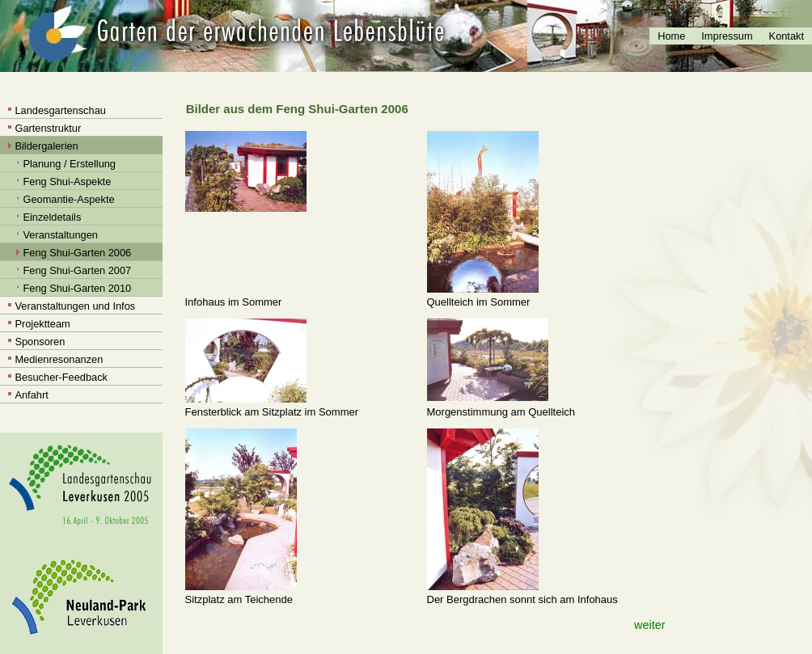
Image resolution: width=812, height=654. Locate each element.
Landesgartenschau (60, 110)
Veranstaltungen (60, 235)
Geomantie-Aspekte (68, 199)
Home (671, 36)
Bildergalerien (46, 146)
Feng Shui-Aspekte (67, 181)
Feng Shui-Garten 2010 (77, 288)
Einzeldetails (52, 217)
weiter (649, 625)
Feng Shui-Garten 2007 (77, 270)
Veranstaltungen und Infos (75, 306)
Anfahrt (31, 395)
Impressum (727, 36)
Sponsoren (40, 342)
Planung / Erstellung (69, 164)
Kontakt (787, 36)
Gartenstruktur (48, 128)
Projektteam (42, 324)
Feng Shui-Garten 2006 (77, 253)
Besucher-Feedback (61, 377)
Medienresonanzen (59, 359)
